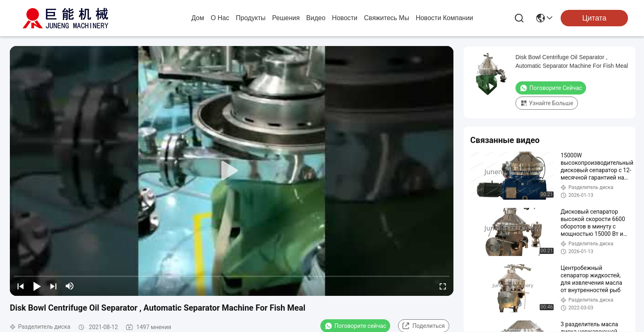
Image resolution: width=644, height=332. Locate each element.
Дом (198, 18)
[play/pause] (37, 286)
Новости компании (444, 18)
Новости (345, 18)
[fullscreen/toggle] (443, 286)
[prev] (21, 286)
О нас (220, 18)
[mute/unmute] (70, 286)
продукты (251, 18)
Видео (316, 18)
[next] (53, 286)
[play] (232, 171)
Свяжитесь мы (386, 18)
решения (286, 18)
